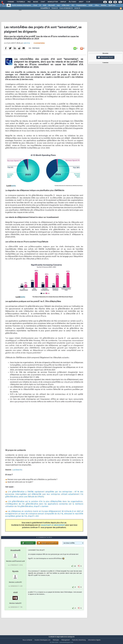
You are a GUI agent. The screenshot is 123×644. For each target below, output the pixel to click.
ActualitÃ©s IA (45, 8)
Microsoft (51, 5)
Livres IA (77, 8)
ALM (45, 5)
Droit (81, 2)
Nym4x (15, 576)
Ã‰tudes (72, 2)
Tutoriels (21, 2)
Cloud (35, 5)
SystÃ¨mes (112, 5)
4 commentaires (39, 45)
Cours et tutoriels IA (66, 8)
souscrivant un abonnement (53, 527)
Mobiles (104, 5)
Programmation (81, 5)
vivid (15, 597)
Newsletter (53, 2)
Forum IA (55, 8)
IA (40, 5)
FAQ (29, 2)
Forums (11, 2)
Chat (43, 2)
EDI (73, 5)
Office (97, 5)
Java (58, 5)
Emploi (63, 2)
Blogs (36, 2)
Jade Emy (27, 45)
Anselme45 (15, 555)
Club (88, 2)
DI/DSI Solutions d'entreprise (21, 5)
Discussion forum (105, 57)
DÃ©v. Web (66, 5)
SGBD (91, 5)
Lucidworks (17, 471)
